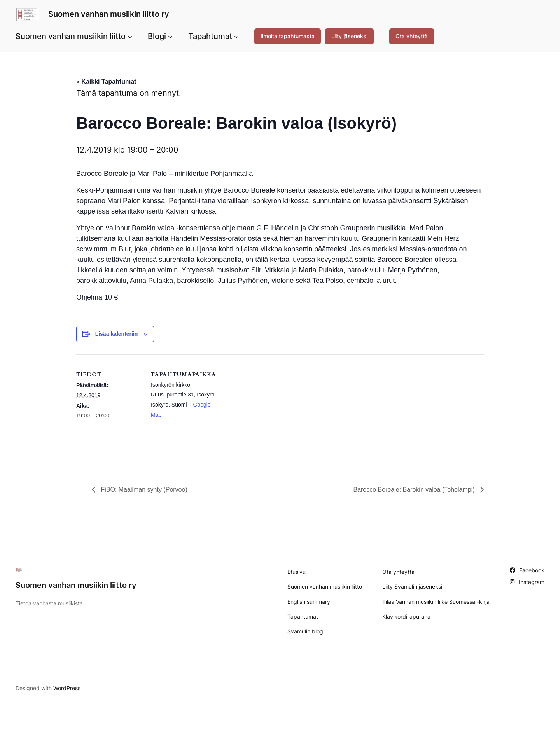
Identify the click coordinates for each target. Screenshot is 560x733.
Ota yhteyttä (412, 36)
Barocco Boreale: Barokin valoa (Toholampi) (415, 490)
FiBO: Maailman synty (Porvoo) (143, 490)
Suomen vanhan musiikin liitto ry (109, 14)
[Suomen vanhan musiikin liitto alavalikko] (130, 36)
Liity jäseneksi (349, 36)
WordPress (67, 688)
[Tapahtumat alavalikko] (236, 36)
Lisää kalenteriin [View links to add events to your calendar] (117, 334)
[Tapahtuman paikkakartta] (267, 408)
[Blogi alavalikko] (170, 36)
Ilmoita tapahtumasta (288, 36)
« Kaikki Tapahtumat (106, 82)
